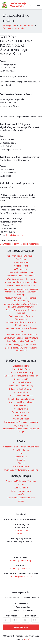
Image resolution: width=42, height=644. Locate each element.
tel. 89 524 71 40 (21, 530)
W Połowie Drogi (21, 409)
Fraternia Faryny (21, 406)
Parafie (21, 494)
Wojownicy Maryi (21, 425)
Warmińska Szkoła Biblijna (21, 272)
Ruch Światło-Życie (21, 369)
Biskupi (21, 484)
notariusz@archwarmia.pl (21, 569)
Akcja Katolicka (21, 392)
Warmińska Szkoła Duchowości (21, 276)
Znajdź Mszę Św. (21, 627)
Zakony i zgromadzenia (21, 491)
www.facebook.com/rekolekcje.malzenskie (19, 244)
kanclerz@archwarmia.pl (21, 560)
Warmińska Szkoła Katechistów (21, 279)
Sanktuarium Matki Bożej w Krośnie (21, 335)
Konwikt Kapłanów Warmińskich (21, 286)
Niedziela (21, 604)
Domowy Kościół (21, 379)
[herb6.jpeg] (5, 5)
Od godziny (11, 616)
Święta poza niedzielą (21, 610)
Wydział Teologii (21, 266)
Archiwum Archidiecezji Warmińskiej (21, 282)
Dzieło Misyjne (21, 415)
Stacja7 (27, 639)
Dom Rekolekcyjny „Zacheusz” (21, 341)
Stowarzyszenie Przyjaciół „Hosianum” (21, 422)
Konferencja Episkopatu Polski (21, 498)
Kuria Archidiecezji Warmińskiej (21, 256)
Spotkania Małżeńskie (21, 382)
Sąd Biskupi (21, 259)
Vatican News (21, 457)
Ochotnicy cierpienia (21, 412)
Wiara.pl (21, 463)
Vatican (21, 501)
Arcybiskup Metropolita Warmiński (21, 481)
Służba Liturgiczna (21, 366)
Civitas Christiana (21, 419)
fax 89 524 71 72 (21, 533)
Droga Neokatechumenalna (21, 396)
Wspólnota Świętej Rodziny (21, 386)
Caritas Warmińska (21, 262)
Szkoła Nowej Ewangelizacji (21, 402)
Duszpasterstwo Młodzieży (21, 372)
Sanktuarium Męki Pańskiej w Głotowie (21, 338)
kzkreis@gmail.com (15, 235)
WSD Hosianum (21, 269)
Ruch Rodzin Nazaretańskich (21, 399)
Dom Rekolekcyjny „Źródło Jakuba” (21, 344)
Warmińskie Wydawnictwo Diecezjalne (21, 470)
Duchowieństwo (21, 488)
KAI (21, 453)
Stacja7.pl (21, 460)
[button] (30, 5)
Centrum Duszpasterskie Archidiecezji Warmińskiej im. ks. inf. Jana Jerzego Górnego (21, 292)
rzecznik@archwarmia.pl (21, 577)
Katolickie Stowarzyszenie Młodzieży (21, 376)
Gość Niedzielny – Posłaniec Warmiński (21, 447)
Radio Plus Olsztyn (21, 450)
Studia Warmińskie (21, 467)
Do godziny (31, 616)
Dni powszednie (21, 607)
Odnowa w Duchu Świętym (21, 389)
